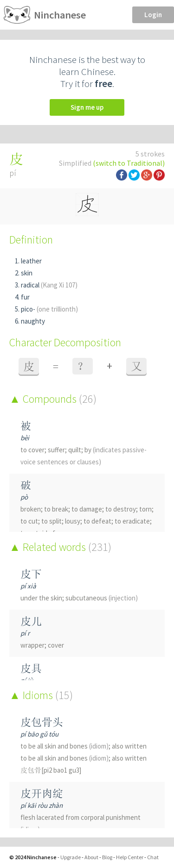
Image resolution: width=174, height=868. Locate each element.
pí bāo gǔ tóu (39, 734)
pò (24, 497)
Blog (107, 857)
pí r (25, 633)
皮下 (31, 574)
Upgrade (71, 857)
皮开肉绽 (42, 793)
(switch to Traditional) (129, 163)
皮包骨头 (42, 722)
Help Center (130, 857)
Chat (153, 857)
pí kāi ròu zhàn (42, 805)
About (91, 857)
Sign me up (87, 107)
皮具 (31, 668)
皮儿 (31, 621)
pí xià (28, 586)
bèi (25, 438)
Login (153, 15)
